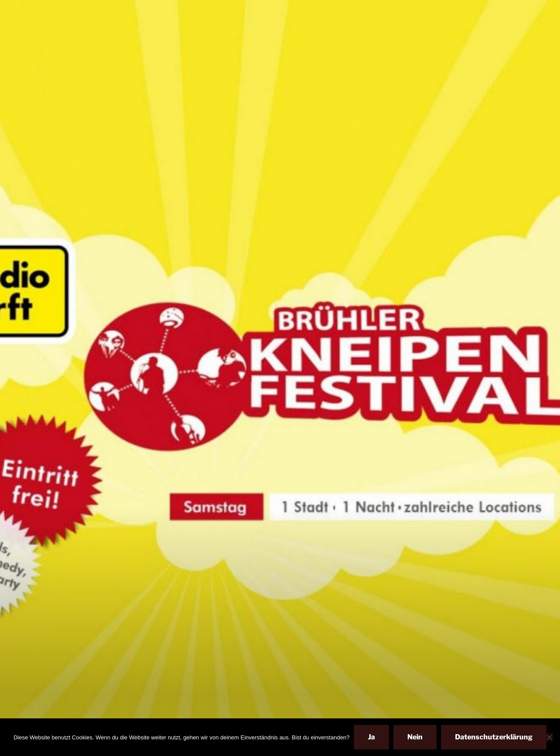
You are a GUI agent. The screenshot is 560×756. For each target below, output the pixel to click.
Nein (415, 737)
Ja (371, 737)
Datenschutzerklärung (494, 737)
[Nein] (549, 737)
